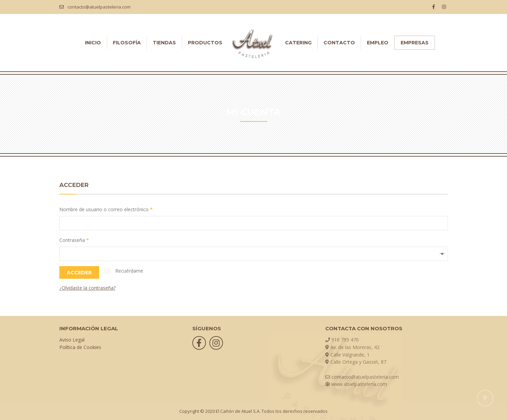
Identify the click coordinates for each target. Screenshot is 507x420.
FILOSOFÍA (127, 43)
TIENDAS (164, 43)
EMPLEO (378, 43)
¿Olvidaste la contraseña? (87, 288)
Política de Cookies (80, 347)
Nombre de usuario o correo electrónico (106, 209)
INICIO (93, 43)
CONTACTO (339, 43)
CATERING (298, 43)
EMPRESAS (415, 43)
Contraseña (74, 240)
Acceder (79, 273)
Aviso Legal (72, 340)
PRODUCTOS (205, 43)
